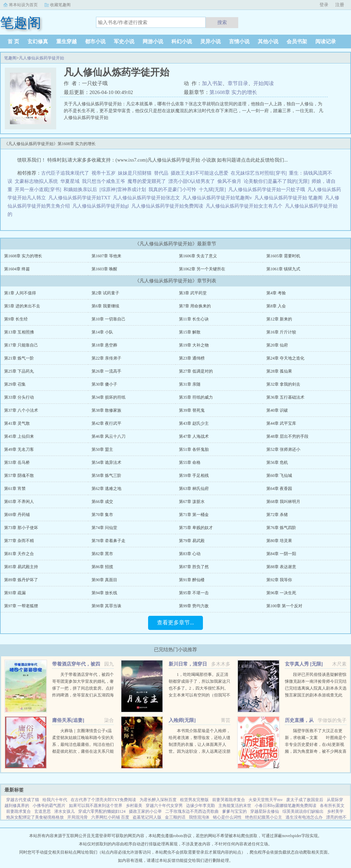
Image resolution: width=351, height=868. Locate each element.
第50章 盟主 (102, 449)
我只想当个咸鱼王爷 (104, 181)
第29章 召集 (15, 384)
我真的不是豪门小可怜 (172, 190)
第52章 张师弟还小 (283, 449)
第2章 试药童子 (105, 293)
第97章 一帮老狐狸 (21, 606)
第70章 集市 (102, 515)
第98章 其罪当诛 (106, 606)
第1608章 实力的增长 (233, 92)
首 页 (13, 42)
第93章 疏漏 (15, 593)
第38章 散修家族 (106, 410)
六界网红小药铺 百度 (110, 817)
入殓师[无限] (182, 720)
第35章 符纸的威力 (196, 397)
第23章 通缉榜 (192, 358)
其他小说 (268, 42)
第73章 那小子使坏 (21, 528)
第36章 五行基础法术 (285, 397)
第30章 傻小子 (104, 384)
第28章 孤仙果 (279, 371)
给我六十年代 (55, 800)
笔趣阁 (10, 58)
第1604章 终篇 (17, 269)
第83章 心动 (190, 554)
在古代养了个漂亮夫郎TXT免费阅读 (103, 800)
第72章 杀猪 (277, 515)
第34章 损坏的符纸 (108, 397)
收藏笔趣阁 (60, 5)
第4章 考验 (276, 293)
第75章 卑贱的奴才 (196, 528)
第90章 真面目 (104, 580)
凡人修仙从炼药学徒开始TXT (81, 198)
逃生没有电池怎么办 (304, 817)
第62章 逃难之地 (106, 489)
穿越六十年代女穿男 (164, 806)
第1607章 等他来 (106, 256)
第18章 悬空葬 (104, 345)
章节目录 (238, 83)
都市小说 (95, 42)
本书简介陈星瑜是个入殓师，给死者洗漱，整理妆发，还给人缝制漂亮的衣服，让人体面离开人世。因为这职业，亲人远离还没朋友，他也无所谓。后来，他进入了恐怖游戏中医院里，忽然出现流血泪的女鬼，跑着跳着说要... (199, 751)
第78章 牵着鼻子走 (108, 541)
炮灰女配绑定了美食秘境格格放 (35, 817)
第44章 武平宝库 (281, 423)
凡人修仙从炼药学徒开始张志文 (148, 198)
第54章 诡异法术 (106, 462)
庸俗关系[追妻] (68, 720)
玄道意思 (43, 811)
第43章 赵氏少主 (194, 423)
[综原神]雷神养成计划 (123, 190)
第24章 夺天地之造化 (285, 358)
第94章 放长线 (104, 593)
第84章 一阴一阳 (281, 554)
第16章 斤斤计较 (281, 332)
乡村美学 (335, 811)
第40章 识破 (277, 410)
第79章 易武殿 (192, 541)
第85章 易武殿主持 (21, 567)
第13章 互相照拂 (19, 332)
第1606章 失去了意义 (198, 256)
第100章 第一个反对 (284, 606)
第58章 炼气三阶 (106, 476)
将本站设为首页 (23, 5)
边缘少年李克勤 (201, 806)
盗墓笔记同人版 (147, 817)
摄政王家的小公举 (145, 811)
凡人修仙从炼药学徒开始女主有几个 (245, 206)
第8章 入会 (276, 306)
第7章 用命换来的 (195, 306)
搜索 (222, 22)
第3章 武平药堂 (193, 293)
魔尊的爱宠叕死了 (147, 181)
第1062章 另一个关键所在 (202, 269)
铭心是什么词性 (227, 817)
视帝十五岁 (104, 173)
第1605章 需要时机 (283, 256)
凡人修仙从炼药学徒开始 (41, 58)
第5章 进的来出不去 (22, 306)
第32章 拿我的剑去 (283, 384)
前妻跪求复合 (19, 811)
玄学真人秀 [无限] (304, 664)
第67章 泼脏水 (192, 502)
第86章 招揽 (102, 567)
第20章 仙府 (277, 345)
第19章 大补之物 (194, 345)
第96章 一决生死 (281, 593)
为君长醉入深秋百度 (158, 800)
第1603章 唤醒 (104, 269)
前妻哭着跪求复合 (229, 800)
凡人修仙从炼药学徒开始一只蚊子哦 (268, 190)
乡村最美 (134, 806)
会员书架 (297, 42)
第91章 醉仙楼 (192, 580)
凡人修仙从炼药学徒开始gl (102, 206)
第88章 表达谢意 (281, 567)
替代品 (161, 173)
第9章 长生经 (16, 319)
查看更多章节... (175, 623)
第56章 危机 (277, 462)
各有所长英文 (332, 806)
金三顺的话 (175, 817)
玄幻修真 (38, 42)
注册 (340, 5)
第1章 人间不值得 (20, 293)
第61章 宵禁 (15, 489)
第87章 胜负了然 (194, 567)
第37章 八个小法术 (21, 410)
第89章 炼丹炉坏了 (21, 580)
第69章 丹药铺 (17, 515)
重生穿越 (66, 42)
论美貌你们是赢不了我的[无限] (276, 181)
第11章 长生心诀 (194, 319)
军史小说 (124, 42)
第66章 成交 (102, 502)
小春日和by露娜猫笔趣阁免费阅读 (286, 806)
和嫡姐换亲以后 (80, 190)
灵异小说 (210, 42)
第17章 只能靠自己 (21, 345)
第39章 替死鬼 (192, 410)
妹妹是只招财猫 (135, 173)
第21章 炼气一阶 (19, 358)
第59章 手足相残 (194, 476)
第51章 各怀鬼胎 (194, 449)
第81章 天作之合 (19, 554)
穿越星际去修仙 (265, 811)
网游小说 (153, 42)
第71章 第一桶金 (194, 515)
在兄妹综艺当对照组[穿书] (259, 173)
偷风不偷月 (229, 181)
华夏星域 (70, 181)
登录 (324, 5)
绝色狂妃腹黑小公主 (264, 817)
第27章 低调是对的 (196, 371)
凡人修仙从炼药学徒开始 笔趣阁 (290, 198)
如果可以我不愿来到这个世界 (96, 806)
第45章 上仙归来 (19, 436)
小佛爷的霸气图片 (49, 806)
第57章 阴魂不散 (19, 476)
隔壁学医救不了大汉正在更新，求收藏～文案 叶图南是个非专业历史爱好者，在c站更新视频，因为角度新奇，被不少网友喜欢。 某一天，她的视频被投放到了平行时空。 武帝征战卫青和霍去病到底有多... (316, 751)
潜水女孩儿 (64, 811)
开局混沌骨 (77, 817)
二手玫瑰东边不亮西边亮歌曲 (192, 811)
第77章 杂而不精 (19, 541)
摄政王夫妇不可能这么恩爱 (199, 173)
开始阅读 (264, 83)
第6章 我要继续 (105, 306)
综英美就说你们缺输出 (303, 811)
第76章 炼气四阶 (281, 528)
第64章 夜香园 (279, 489)
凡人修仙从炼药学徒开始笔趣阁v (218, 198)
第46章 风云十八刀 (108, 436)
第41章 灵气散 (17, 423)
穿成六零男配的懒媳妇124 (102, 811)
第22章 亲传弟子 (106, 358)
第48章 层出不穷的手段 (287, 436)
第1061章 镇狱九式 (283, 269)
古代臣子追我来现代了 (65, 173)
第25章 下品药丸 (19, 371)
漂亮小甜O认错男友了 (192, 181)
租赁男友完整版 (194, 800)
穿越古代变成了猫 (23, 800)
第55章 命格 (190, 462)
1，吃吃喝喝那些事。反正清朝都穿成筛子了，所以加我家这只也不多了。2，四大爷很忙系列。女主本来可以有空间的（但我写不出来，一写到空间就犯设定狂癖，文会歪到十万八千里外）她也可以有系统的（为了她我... (199, 695)
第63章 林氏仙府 (194, 489)
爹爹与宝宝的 (234, 811)
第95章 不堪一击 (194, 593)
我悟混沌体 (199, 817)
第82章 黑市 (102, 554)
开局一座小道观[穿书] (38, 190)
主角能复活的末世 (235, 806)
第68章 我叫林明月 (283, 502)
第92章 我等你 (279, 580)
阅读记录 (326, 42)
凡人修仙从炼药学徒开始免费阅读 (168, 206)
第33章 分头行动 (19, 397)
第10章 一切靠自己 (108, 319)
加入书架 (212, 83)
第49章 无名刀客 (19, 449)
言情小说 (239, 42)
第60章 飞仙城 (279, 476)
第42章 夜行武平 (106, 423)
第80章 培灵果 (279, 541)
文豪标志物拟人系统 (36, 181)
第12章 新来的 (279, 319)
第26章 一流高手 (106, 371)
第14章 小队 (102, 332)
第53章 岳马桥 (17, 462)
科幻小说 (182, 42)
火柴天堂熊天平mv (265, 800)
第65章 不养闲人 (19, 502)
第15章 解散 (190, 332)
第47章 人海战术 (194, 436)
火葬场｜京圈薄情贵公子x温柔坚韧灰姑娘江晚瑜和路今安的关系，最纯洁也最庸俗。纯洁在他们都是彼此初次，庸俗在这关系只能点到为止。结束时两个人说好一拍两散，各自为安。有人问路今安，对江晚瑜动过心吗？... (83, 751)
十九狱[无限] (212, 190)
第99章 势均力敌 (194, 606)
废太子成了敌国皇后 (305, 800)
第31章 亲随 (190, 384)
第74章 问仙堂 (104, 528)
